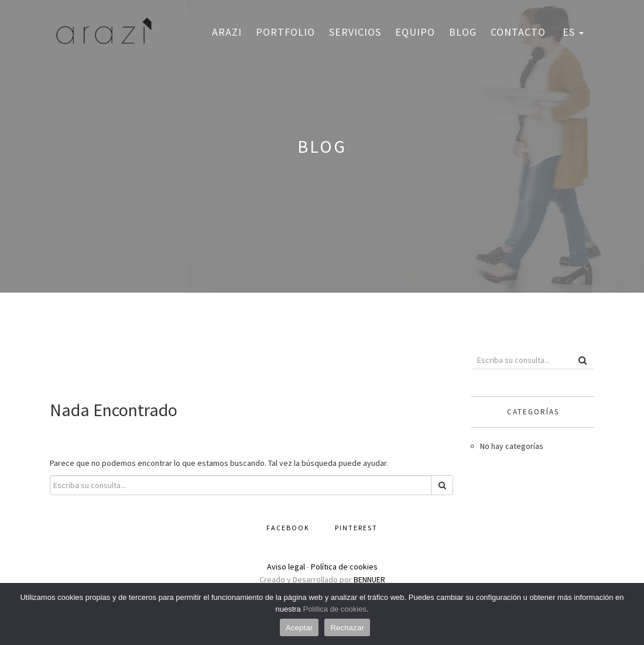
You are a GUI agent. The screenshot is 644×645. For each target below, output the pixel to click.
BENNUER (369, 579)
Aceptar (299, 628)
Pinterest (356, 528)
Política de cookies (344, 567)
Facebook (288, 528)
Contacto (518, 32)
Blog (463, 32)
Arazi (227, 32)
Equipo (415, 32)
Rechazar (347, 628)
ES (572, 32)
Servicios (355, 32)
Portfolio (285, 32)
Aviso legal (286, 567)
